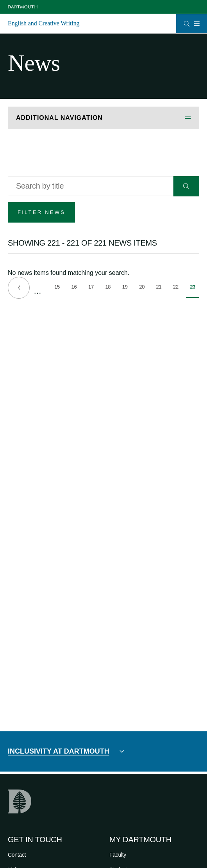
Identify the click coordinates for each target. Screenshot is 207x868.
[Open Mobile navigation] (196, 23)
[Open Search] (187, 24)
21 (161, 288)
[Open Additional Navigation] (103, 118)
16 (76, 288)
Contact (17, 855)
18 (110, 288)
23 (195, 291)
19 (127, 288)
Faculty (118, 855)
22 (178, 288)
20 (144, 288)
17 (93, 288)
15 (59, 288)
